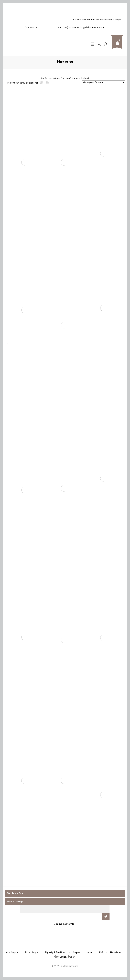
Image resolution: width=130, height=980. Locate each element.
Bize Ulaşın (31, 952)
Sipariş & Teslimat (56, 952)
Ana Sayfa (46, 78)
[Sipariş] (104, 82)
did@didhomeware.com (93, 27)
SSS (101, 952)
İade (89, 952)
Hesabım (116, 952)
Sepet (77, 952)
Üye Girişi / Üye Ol (65, 957)
